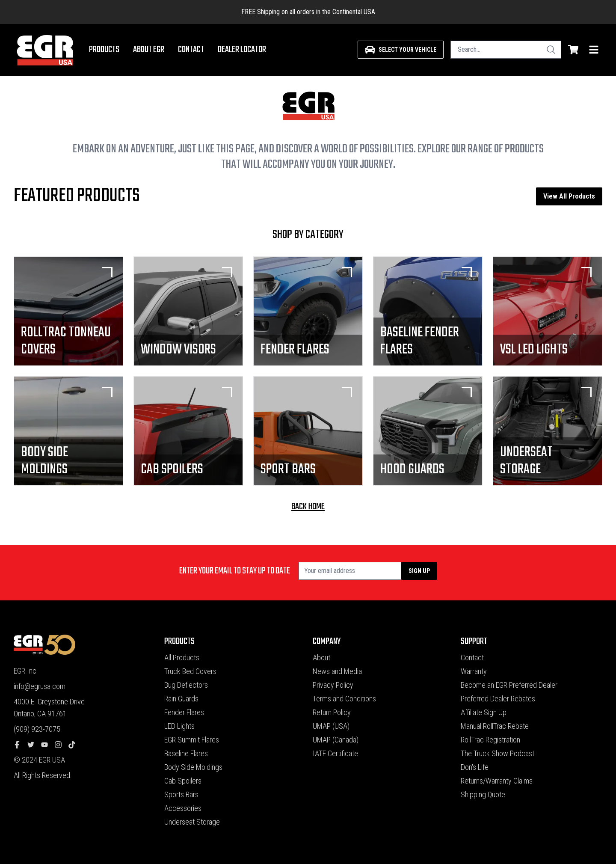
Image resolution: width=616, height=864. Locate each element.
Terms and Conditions (344, 699)
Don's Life (475, 767)
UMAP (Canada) (336, 740)
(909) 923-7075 (37, 729)
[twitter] (34, 745)
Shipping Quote (483, 794)
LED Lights (179, 726)
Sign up (419, 571)
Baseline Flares (186, 753)
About (321, 658)
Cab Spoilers (183, 781)
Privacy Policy (333, 685)
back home (308, 507)
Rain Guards (181, 699)
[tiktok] (75, 745)
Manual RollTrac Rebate (495, 726)
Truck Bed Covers (190, 671)
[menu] (594, 50)
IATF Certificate (335, 753)
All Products (182, 658)
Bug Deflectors (186, 685)
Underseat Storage (192, 822)
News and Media (337, 671)
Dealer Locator (242, 50)
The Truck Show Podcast (498, 753)
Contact (191, 50)
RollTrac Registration (490, 740)
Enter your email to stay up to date (235, 571)
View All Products (569, 196)
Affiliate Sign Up (484, 712)
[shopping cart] (573, 50)
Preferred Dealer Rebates (498, 699)
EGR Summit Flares (192, 740)
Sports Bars (181, 794)
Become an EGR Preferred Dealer (509, 685)
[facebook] (21, 745)
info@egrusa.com (40, 686)
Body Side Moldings (193, 767)
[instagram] (62, 745)
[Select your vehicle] (401, 50)
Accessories (183, 808)
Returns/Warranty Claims (497, 781)
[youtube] (48, 745)
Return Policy (332, 712)
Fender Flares (184, 712)
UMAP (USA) (331, 726)
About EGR (149, 50)
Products (104, 50)
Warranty (474, 671)
